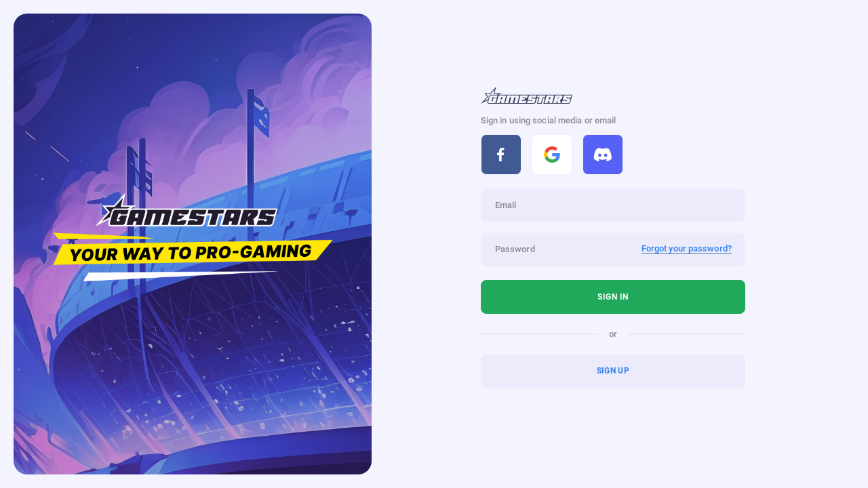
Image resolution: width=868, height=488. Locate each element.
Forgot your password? (687, 248)
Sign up (613, 371)
